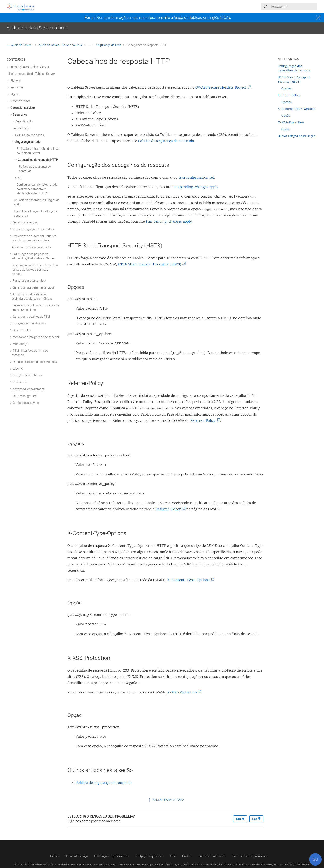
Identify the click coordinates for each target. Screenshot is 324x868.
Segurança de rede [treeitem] (27, 142)
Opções (286, 88)
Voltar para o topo (166, 800)
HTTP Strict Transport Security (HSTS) (151, 264)
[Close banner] (319, 18)
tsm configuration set (196, 177)
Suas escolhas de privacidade (250, 856)
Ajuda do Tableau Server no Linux (61, 45)
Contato (187, 856)
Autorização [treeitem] (22, 128)
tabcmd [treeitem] (17, 369)
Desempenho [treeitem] (21, 330)
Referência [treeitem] (19, 382)
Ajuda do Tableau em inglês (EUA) (202, 18)
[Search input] (294, 7)
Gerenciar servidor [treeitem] (22, 108)
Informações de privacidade (111, 856)
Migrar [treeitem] (14, 94)
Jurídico (54, 856)
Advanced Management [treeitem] (28, 389)
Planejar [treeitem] (15, 81)
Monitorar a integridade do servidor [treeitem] (36, 337)
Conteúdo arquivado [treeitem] (26, 403)
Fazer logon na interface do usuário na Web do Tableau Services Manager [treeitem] (35, 270)
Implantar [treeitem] (16, 87)
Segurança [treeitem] (19, 115)
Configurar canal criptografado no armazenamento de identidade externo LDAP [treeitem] (37, 189)
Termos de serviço (77, 856)
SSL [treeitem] (20, 178)
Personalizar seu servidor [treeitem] (29, 281)
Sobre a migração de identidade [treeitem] (33, 229)
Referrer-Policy (204, 420)
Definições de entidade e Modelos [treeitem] (34, 362)
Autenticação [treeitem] (23, 122)
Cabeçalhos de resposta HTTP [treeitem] (37, 160)
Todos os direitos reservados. (67, 864)
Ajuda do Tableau (20, 45)
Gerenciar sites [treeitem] (20, 101)
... (90, 45)
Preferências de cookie (212, 856)
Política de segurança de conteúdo (166, 141)
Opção (286, 116)
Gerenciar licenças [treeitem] (24, 223)
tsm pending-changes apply (195, 187)
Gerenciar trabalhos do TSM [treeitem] (31, 317)
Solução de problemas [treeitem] (27, 376)
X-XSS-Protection (183, 692)
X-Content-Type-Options (190, 580)
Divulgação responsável (149, 856)
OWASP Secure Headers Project (222, 87)
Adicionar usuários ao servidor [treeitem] (32, 247)
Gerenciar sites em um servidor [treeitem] (33, 288)
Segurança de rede (109, 45)
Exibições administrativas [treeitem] (29, 324)
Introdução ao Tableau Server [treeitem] (29, 67)
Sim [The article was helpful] (240, 819)
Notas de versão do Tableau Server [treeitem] (32, 74)
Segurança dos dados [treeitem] (29, 135)
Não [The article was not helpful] (256, 819)
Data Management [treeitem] (25, 396)
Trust (173, 856)
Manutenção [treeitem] (20, 344)
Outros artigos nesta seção (297, 136)
